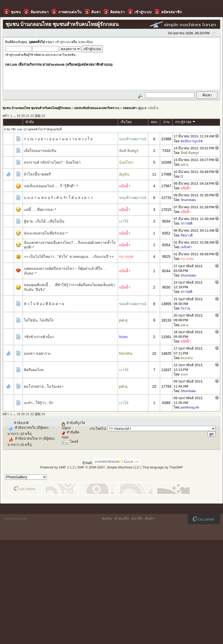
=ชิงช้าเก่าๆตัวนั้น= (39, 337)
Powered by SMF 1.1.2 (57, 467)
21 (28, 116)
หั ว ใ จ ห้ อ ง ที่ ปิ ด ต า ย (44, 304)
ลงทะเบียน (86, 42)
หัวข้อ (30, 122)
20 (23, 116)
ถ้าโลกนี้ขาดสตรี (37, 174)
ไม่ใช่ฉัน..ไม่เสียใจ (39, 320)
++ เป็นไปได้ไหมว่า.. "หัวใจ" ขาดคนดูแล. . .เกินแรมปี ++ (69, 257)
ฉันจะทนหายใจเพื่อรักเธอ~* (46, 233)
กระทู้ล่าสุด (185, 122)
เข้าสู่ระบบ (63, 42)
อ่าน (166, 122)
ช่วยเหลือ (122, 518)
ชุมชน (107, 518)
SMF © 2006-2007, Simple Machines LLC (108, 467)
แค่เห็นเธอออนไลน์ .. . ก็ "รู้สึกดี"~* (51, 186)
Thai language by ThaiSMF (163, 467)
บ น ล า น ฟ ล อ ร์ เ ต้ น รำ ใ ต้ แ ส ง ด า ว (58, 198)
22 (32, 116)
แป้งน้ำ (153, 108)
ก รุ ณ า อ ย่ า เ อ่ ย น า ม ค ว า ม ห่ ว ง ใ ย (58, 139)
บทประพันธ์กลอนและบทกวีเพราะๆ (97, 108)
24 (43, 116)
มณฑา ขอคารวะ (38, 353)
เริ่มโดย (126, 122)
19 (18, 116)
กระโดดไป (98, 429)
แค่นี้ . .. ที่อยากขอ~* (40, 210)
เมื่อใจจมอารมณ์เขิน (40, 151)
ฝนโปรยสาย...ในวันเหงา (44, 386)
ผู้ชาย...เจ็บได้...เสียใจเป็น (44, 221)
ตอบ (154, 122)
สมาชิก (137, 518)
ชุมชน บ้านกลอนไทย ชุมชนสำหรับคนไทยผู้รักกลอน (37, 108)
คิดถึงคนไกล (34, 370)
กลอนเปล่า (130, 108)
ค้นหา (150, 518)
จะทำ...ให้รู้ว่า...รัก (38, 403)
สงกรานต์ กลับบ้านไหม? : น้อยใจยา (52, 162)
